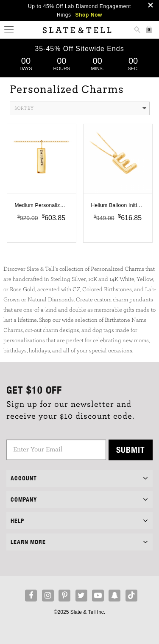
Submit (131, 450)
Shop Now (89, 15)
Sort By (80, 108)
